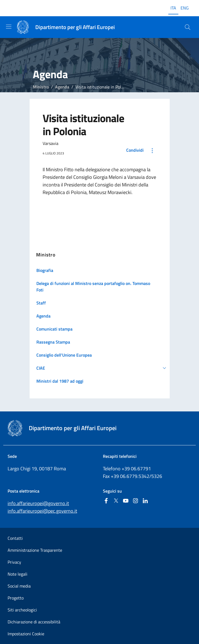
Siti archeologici (22, 610)
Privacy (14, 562)
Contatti (15, 538)
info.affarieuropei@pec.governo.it (42, 511)
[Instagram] (135, 501)
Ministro (41, 87)
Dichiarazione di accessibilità (34, 622)
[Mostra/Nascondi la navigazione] (9, 27)
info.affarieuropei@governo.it (38, 503)
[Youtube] (126, 501)
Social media (19, 586)
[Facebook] (106, 501)
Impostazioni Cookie (26, 634)
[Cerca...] (188, 27)
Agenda (62, 87)
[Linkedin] (145, 501)
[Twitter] (116, 501)
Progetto (16, 598)
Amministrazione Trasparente (35, 550)
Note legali (18, 574)
